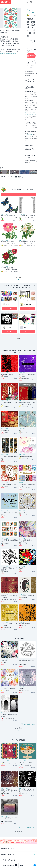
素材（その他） (5, 214)
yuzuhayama (28, 304)
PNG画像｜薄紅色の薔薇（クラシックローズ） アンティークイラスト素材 (9, 243)
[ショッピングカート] (31, 2)
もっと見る (19, 340)
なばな (26, 327)
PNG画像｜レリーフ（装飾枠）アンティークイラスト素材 (27, 216)
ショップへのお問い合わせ (30, 161)
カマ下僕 (9, 327)
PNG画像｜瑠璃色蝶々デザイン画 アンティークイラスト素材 (9, 216)
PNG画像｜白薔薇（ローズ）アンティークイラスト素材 (27, 243)
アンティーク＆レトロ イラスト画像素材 (22, 189)
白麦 (8, 304)
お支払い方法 (31, 149)
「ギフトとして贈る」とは (31, 80)
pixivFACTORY (29, 135)
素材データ (30, 10)
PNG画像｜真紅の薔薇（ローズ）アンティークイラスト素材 (9, 269)
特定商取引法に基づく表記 (30, 156)
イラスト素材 (30, 12)
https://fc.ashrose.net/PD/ (8, 54)
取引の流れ (30, 146)
